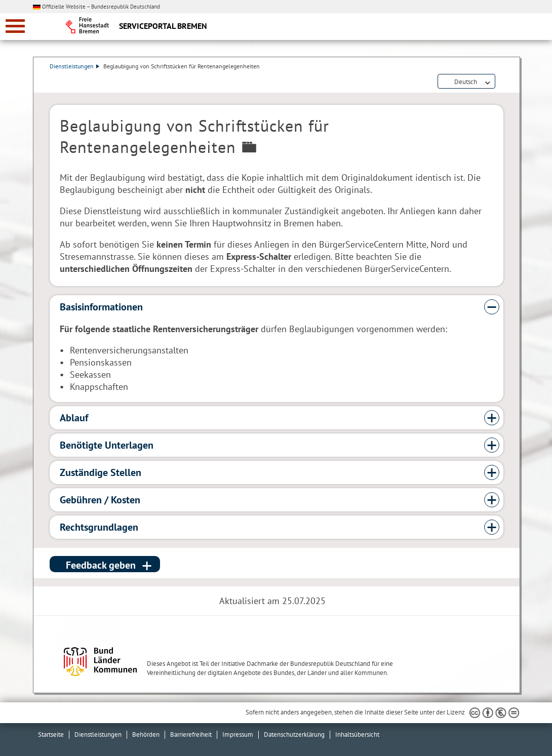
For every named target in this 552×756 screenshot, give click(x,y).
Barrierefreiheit (191, 734)
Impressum (238, 734)
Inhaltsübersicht (357, 734)
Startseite (51, 734)
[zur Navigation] (15, 26)
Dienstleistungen (74, 66)
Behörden (146, 734)
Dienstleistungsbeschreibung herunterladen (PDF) (501, 82)
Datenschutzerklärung (294, 734)
